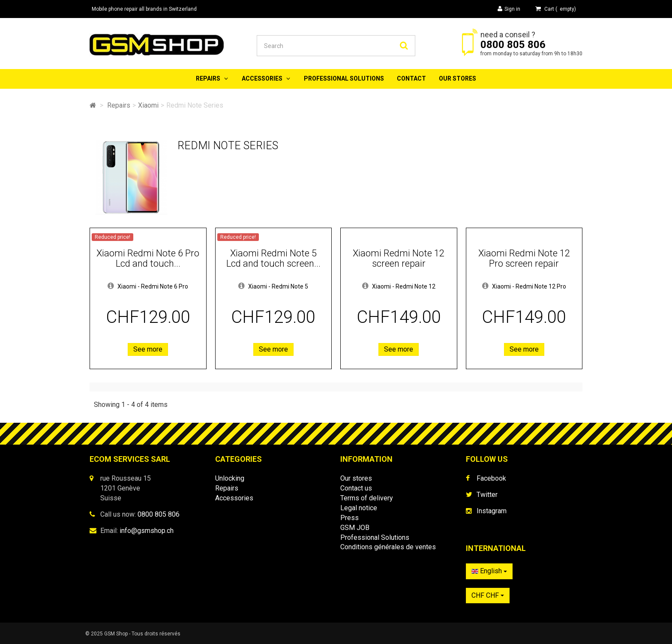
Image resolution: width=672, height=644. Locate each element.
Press (349, 518)
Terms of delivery (367, 498)
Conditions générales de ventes (388, 547)
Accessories (262, 78)
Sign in (509, 9)
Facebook (491, 478)
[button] (111, 286)
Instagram (492, 511)
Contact (411, 78)
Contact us (356, 488)
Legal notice (359, 508)
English (489, 571)
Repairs (208, 78)
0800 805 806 (513, 45)
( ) (556, 9)
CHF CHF (488, 595)
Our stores (457, 78)
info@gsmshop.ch (147, 531)
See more (148, 349)
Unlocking (230, 478)
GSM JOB (355, 528)
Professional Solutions (344, 78)
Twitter (487, 495)
